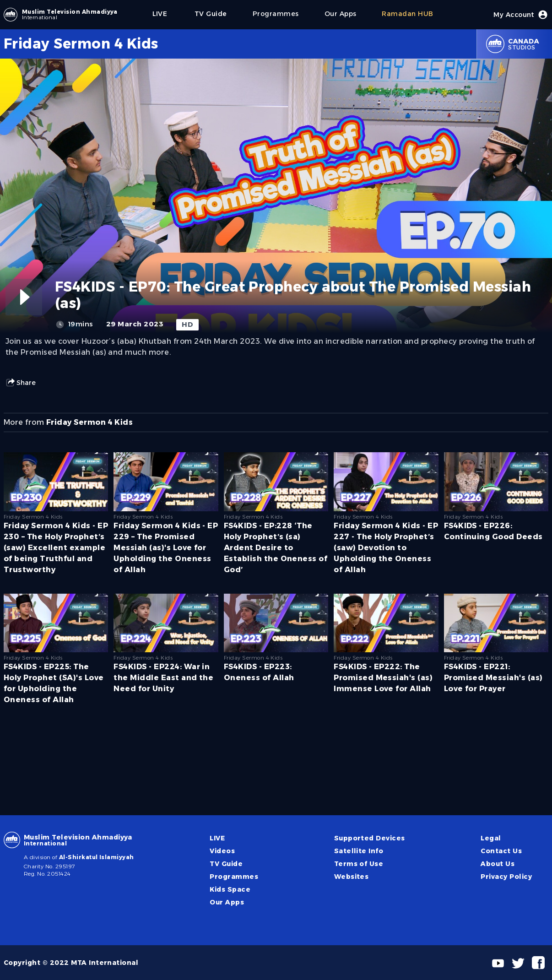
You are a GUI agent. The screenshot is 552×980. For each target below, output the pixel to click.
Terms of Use (359, 864)
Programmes (234, 877)
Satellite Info (359, 851)
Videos (222, 851)
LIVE (217, 838)
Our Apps (227, 902)
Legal (491, 838)
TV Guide (226, 864)
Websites (352, 877)
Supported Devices (370, 838)
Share (21, 383)
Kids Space (230, 889)
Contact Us (501, 851)
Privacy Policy (506, 877)
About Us (498, 864)
